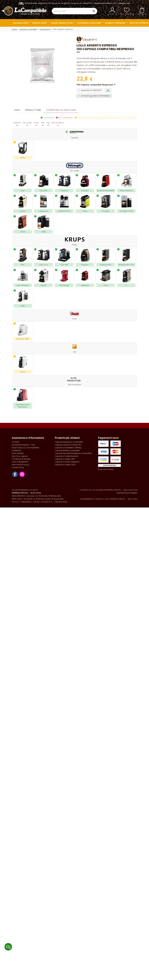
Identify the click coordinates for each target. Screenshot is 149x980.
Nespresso (45, 29)
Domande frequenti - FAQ (23, 445)
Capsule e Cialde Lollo (65, 459)
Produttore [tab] (33, 110)
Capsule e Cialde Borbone (67, 456)
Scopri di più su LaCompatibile (25, 448)
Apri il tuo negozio (20, 456)
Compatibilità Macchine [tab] (61, 110)
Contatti (15, 442)
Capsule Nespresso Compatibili (69, 442)
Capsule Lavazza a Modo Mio (68, 445)
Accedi (112, 11)
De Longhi (27, 124)
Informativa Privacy (20, 465)
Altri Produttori (58, 124)
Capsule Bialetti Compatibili (67, 450)
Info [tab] (17, 110)
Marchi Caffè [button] (40, 23)
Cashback (16, 450)
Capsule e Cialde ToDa (65, 465)
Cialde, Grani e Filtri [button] (62, 23)
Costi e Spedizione (20, 462)
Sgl (48, 124)
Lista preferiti (127, 11)
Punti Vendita (18, 453)
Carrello (142, 11)
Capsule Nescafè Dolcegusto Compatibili (73, 453)
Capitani (17, 124)
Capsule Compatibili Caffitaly (68, 448)
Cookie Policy (18, 467)
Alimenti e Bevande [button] (115, 23)
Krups (36, 124)
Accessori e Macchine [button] (89, 23)
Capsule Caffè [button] (21, 23)
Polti (43, 124)
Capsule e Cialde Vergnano (67, 462)
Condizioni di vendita (21, 459)
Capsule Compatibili (28, 29)
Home (14, 29)
